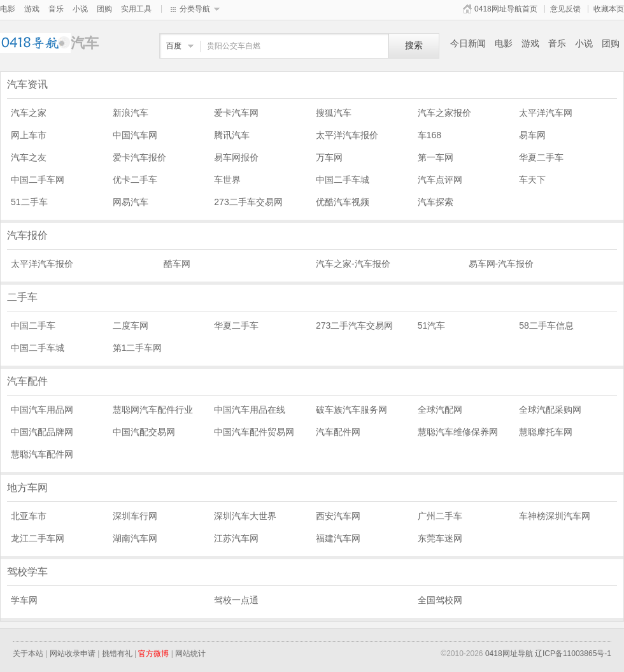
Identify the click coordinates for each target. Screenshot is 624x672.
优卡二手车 (135, 180)
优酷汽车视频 (343, 202)
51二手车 (29, 202)
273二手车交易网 (248, 202)
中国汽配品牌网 (42, 432)
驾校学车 (27, 572)
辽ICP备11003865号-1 (573, 654)
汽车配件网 (338, 432)
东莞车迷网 (440, 538)
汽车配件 (27, 381)
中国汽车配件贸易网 (254, 432)
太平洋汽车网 (546, 113)
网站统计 (190, 654)
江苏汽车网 (236, 538)
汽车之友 (29, 157)
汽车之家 (29, 113)
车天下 (532, 180)
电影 (8, 9)
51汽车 (432, 325)
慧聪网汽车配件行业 (153, 410)
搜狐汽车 (334, 113)
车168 (429, 135)
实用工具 (136, 9)
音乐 (56, 9)
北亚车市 (29, 516)
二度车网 (131, 325)
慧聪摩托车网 (546, 432)
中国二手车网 (38, 180)
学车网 (24, 600)
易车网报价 (236, 157)
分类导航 (195, 9)
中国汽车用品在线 (250, 410)
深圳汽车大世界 (245, 516)
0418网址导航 (509, 654)
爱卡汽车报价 (139, 157)
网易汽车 (131, 202)
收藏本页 (609, 9)
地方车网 (27, 488)
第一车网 (436, 157)
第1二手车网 (138, 348)
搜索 (414, 46)
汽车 (35, 43)
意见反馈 (565, 9)
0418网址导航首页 (506, 9)
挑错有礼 (117, 654)
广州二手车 (440, 516)
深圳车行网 (135, 516)
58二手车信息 (546, 325)
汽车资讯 (27, 84)
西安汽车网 (338, 516)
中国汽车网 (135, 135)
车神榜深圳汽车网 (555, 516)
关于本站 (28, 654)
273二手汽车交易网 (354, 325)
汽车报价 (27, 235)
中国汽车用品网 (42, 410)
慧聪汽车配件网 (42, 454)
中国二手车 (33, 325)
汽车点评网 (440, 180)
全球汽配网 (440, 410)
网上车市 (29, 135)
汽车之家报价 (444, 113)
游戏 (32, 9)
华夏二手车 (541, 157)
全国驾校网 (440, 600)
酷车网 (177, 264)
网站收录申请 (73, 654)
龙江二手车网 (38, 538)
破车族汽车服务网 (351, 410)
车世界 (227, 180)
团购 (104, 9)
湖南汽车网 (135, 538)
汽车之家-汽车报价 (353, 264)
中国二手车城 (343, 180)
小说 (80, 9)
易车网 (532, 135)
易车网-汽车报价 (501, 264)
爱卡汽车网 (236, 113)
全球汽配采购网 (550, 410)
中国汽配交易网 (144, 432)
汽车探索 (436, 202)
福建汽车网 (338, 538)
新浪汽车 (131, 113)
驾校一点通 (236, 600)
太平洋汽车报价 (347, 135)
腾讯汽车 (232, 135)
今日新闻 (468, 43)
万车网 (329, 157)
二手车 (22, 297)
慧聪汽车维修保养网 (458, 432)
